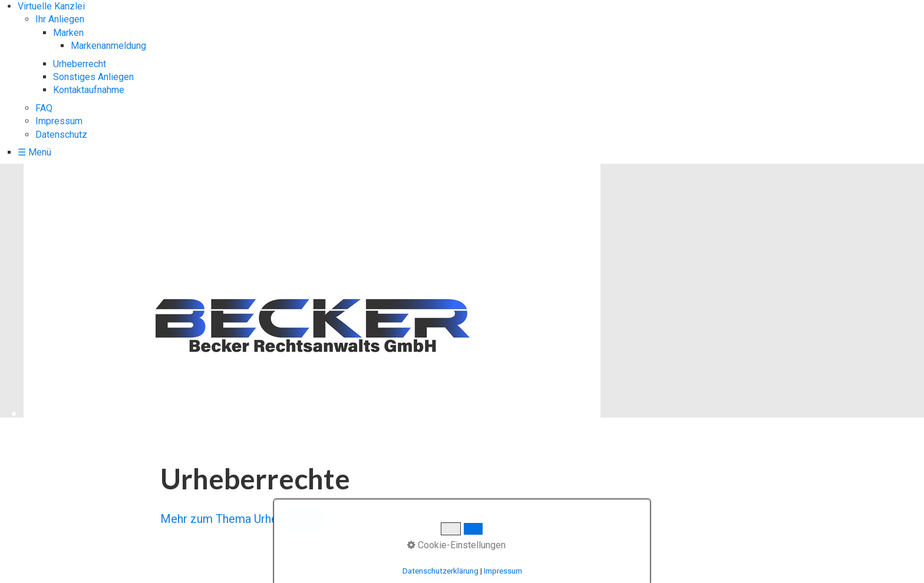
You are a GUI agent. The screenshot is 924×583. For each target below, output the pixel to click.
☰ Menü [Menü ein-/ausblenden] (34, 152)
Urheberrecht (80, 64)
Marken (68, 33)
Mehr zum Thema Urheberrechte (244, 519)
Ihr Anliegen (60, 19)
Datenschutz (61, 135)
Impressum (59, 121)
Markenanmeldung (108, 46)
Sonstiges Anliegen (93, 77)
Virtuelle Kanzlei (51, 6)
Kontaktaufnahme (89, 90)
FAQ (44, 108)
